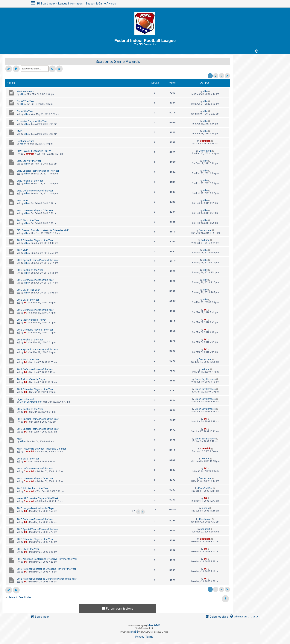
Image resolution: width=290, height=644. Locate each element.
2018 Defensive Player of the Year (35, 310)
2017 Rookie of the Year (30, 409)
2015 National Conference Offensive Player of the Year (46, 569)
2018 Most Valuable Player (31, 320)
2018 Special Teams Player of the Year (38, 350)
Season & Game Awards (118, 61)
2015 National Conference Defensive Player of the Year (47, 579)
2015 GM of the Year (28, 549)
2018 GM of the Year (28, 300)
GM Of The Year (25, 101)
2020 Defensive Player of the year (35, 191)
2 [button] (216, 76)
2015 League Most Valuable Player (36, 508)
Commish (205, 141)
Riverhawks (205, 519)
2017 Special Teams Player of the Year (38, 429)
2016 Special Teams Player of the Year (38, 419)
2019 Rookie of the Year (30, 270)
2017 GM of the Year (28, 359)
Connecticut (205, 151)
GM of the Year (25, 111)
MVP (19, 131)
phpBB (134, 632)
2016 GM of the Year (28, 459)
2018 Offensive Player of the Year (35, 330)
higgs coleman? (26, 399)
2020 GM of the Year (28, 220)
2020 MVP (22, 201)
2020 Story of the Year (29, 161)
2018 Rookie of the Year (30, 340)
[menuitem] (217, 617)
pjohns (205, 508)
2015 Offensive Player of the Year (35, 539)
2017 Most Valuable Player (31, 379)
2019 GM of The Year (28, 290)
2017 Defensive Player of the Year (35, 369)
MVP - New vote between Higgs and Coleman (42, 449)
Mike (22, 94)
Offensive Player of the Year (32, 121)
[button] (227, 76)
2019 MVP (22, 250)
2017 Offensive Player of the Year (35, 389)
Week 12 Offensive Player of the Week (38, 498)
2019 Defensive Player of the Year (35, 280)
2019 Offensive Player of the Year (35, 240)
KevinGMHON (205, 488)
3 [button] (222, 76)
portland (205, 240)
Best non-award (25, 141)
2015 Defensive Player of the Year (35, 519)
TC (25, 303)
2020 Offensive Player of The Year (35, 210)
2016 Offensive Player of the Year (35, 478)
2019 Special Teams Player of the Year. (38, 260)
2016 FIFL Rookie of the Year (32, 488)
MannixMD (154, 625)
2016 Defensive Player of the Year (35, 469)
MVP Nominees (25, 91)
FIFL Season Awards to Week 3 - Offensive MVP (43, 230)
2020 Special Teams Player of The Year (38, 171)
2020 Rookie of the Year (30, 181)
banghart (205, 529)
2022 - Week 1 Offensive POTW (34, 151)
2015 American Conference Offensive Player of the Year (47, 559)
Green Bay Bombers (205, 379)
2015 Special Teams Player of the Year (38, 529)
